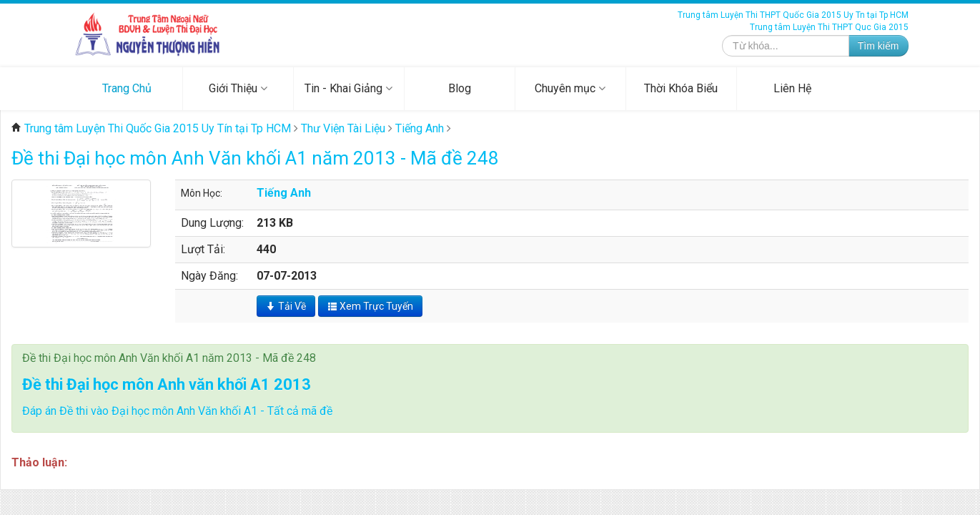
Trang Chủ (127, 88)
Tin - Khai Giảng (348, 88)
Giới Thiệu (238, 88)
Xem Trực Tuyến (370, 306)
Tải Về (286, 306)
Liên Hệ (792, 88)
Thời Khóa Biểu (681, 88)
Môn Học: (202, 193)
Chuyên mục (570, 88)
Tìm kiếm (878, 46)
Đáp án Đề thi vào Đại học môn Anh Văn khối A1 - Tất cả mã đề (177, 411)
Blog (460, 88)
